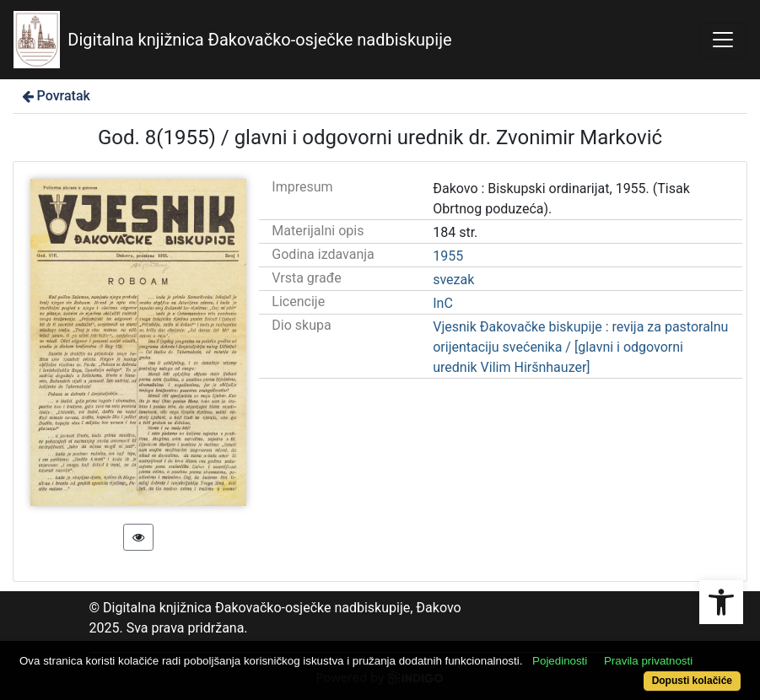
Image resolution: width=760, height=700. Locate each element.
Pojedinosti (560, 661)
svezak (453, 280)
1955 (448, 256)
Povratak (55, 96)
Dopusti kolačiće (692, 681)
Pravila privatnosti (648, 661)
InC (443, 303)
